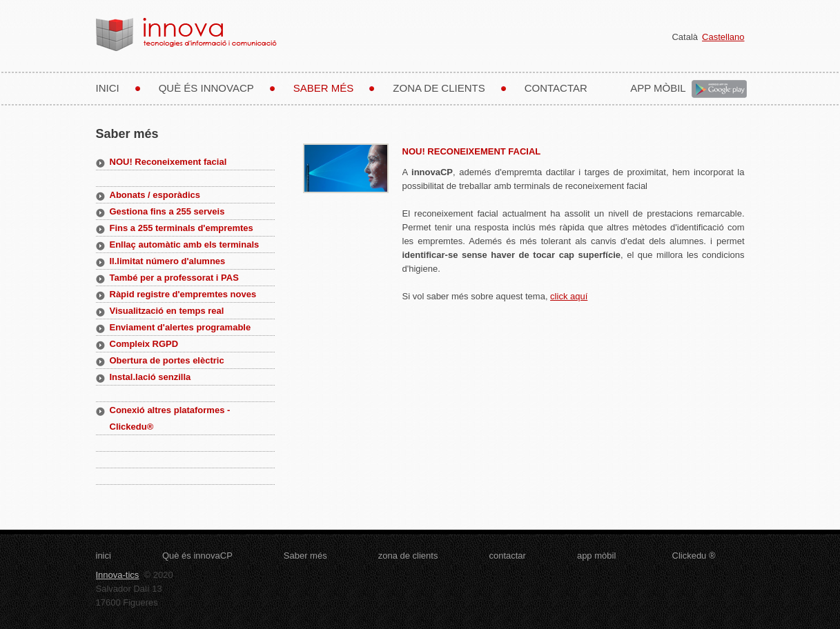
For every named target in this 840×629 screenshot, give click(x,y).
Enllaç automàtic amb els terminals (185, 244)
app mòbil (661, 88)
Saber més (324, 88)
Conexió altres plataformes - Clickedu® (170, 418)
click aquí (569, 296)
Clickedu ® (694, 556)
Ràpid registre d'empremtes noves (183, 294)
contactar (556, 88)
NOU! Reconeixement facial (168, 162)
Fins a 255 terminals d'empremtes (182, 228)
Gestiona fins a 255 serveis (167, 211)
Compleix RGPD (144, 344)
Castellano (723, 37)
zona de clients (439, 88)
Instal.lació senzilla (150, 377)
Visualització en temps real (167, 311)
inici (108, 88)
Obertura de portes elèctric (167, 360)
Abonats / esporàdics (155, 195)
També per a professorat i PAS (174, 278)
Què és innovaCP (206, 88)
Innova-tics (118, 575)
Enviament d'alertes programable (180, 327)
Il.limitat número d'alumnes (168, 261)
